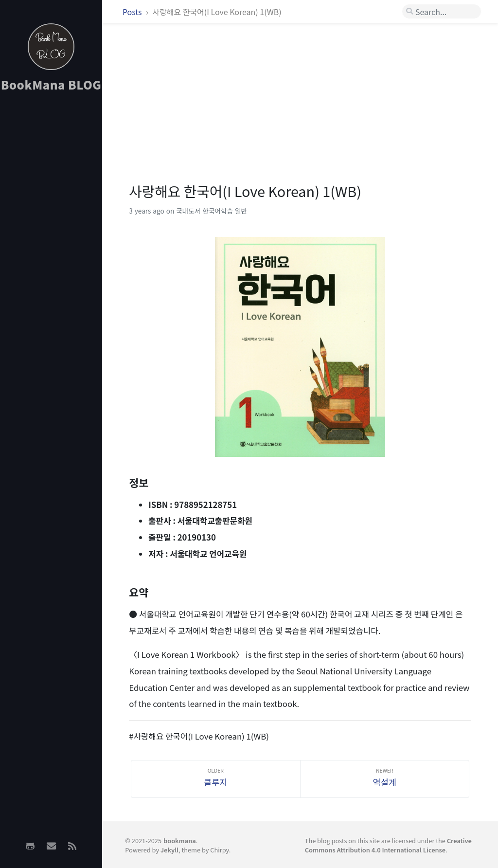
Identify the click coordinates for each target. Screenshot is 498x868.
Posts (133, 12)
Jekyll (169, 850)
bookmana (180, 841)
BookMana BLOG (51, 84)
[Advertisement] (51, 253)
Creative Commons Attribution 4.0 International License (388, 845)
